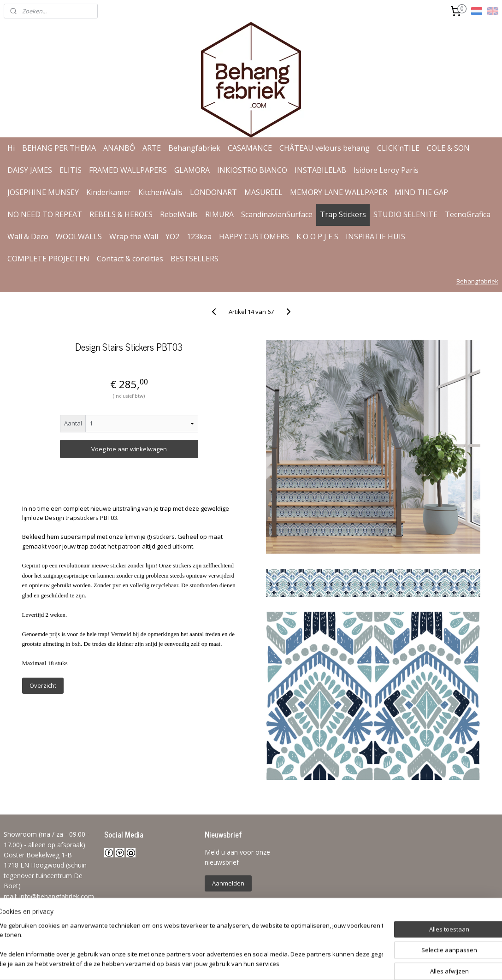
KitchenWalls (160, 192)
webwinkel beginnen (278, 963)
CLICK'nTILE (398, 148)
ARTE (152, 148)
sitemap (223, 963)
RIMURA (219, 214)
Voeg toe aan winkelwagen (129, 449)
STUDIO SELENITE (405, 214)
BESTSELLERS (195, 259)
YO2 (172, 236)
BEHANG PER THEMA (59, 148)
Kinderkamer (109, 192)
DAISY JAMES (30, 170)
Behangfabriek (194, 148)
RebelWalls (179, 214)
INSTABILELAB (320, 170)
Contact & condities (130, 259)
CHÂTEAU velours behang (325, 148)
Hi (11, 148)
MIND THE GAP (421, 192)
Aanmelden (228, 883)
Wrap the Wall (134, 236)
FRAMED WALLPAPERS (128, 170)
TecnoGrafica (468, 214)
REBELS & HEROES (121, 214)
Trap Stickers (343, 214)
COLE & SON (448, 148)
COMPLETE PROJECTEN (48, 259)
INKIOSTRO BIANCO (252, 170)
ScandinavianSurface (277, 214)
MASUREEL (263, 192)
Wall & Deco (28, 236)
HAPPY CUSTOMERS (254, 236)
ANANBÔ (119, 148)
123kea (199, 236)
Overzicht (43, 685)
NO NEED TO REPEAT (45, 214)
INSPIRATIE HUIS (375, 236)
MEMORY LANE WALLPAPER (339, 192)
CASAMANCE (250, 148)
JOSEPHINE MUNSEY (43, 192)
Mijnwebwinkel (358, 963)
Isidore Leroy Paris (386, 170)
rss (243, 963)
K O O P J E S (317, 236)
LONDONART (213, 192)
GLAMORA (192, 170)
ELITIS (71, 170)
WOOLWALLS (79, 236)
